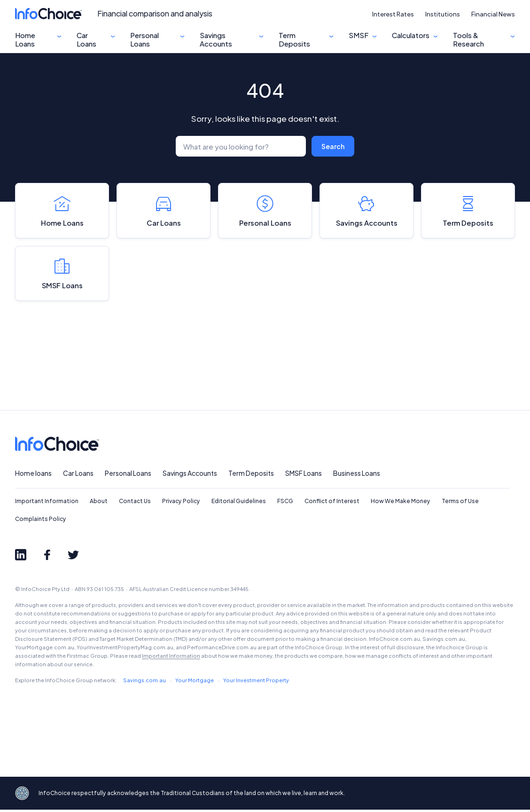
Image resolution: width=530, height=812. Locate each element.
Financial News (493, 14)
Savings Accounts (216, 39)
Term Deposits (294, 39)
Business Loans (357, 475)
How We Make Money (401, 503)
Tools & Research (468, 39)
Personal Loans (144, 39)
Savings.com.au (144, 682)
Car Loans (86, 39)
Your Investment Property (256, 682)
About (99, 503)
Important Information (47, 503)
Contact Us (135, 503)
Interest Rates (393, 14)
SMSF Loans (62, 275)
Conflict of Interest (332, 503)
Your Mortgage (195, 682)
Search (333, 146)
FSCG (285, 503)
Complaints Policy (41, 521)
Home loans (33, 475)
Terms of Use (460, 503)
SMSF (359, 35)
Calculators (411, 35)
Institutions (443, 14)
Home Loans (25, 39)
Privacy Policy (181, 503)
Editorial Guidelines (239, 503)
